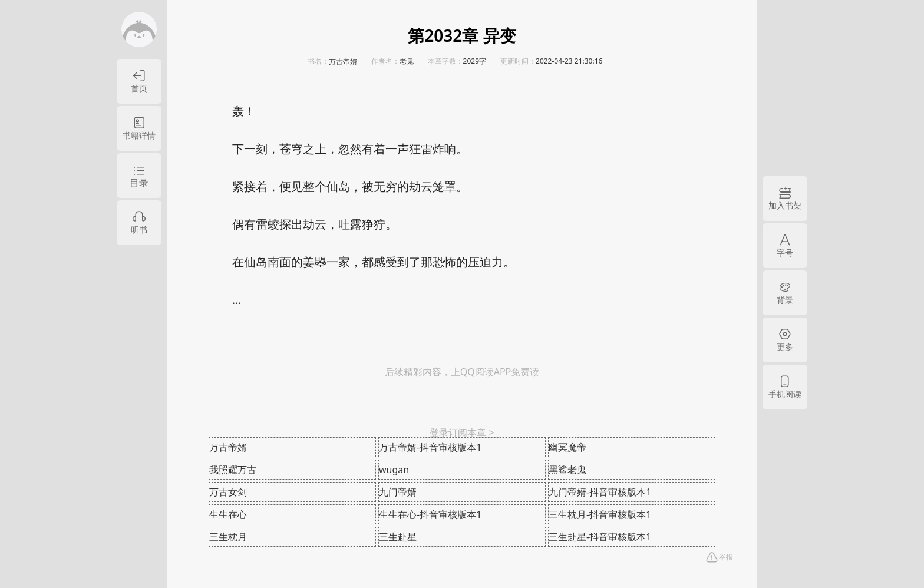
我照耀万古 (233, 470)
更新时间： (518, 61)
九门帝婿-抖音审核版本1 (600, 492)
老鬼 (407, 61)
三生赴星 (398, 537)
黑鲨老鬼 (567, 470)
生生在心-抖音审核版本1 (430, 514)
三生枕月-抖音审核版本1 (600, 514)
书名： (318, 61)
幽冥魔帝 (567, 447)
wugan (394, 470)
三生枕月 (228, 537)
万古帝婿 (343, 62)
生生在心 (228, 514)
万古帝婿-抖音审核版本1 (430, 447)
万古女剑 (228, 492)
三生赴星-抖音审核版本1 (600, 537)
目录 (139, 183)
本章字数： (445, 61)
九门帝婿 (398, 492)
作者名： (385, 61)
